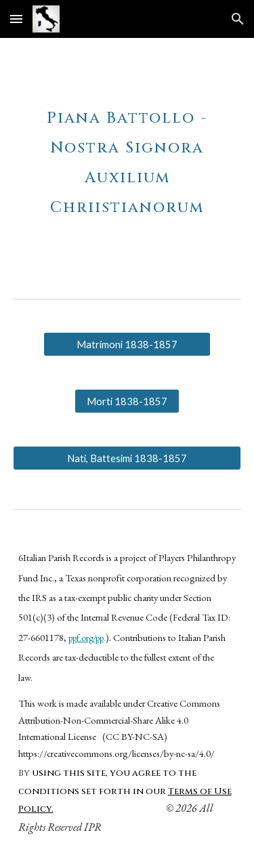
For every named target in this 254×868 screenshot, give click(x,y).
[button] (16, 19)
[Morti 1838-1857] (127, 401)
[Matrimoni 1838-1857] (127, 344)
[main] (127, 157)
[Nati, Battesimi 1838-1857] (127, 458)
